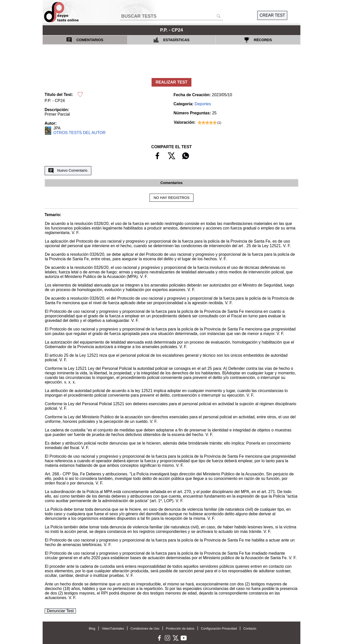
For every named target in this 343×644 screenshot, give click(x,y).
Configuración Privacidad (219, 628)
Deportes (203, 104)
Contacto (250, 628)
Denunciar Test (60, 611)
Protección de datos (180, 628)
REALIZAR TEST (171, 82)
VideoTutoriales (113, 628)
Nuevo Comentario (68, 171)
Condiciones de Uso (145, 628)
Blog (92, 628)
